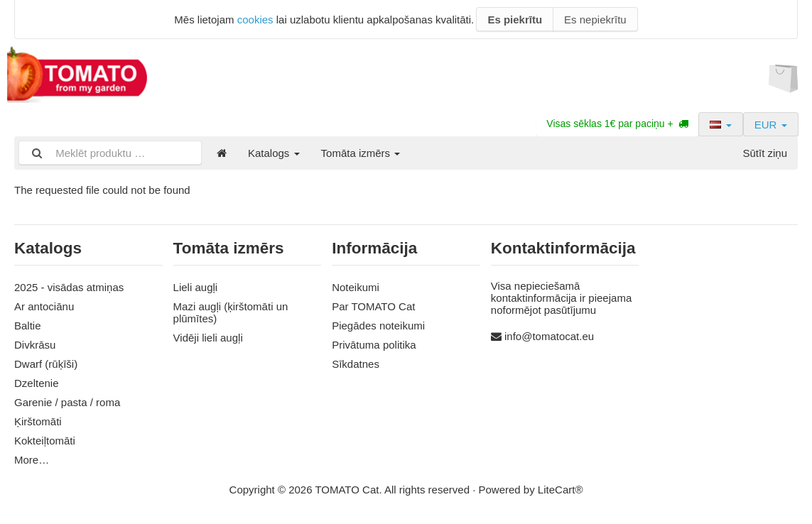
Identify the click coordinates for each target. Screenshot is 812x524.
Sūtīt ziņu (765, 153)
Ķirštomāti (38, 421)
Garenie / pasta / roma (67, 402)
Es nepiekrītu (595, 20)
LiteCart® (561, 490)
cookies (255, 20)
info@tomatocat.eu (549, 336)
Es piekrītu (515, 20)
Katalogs (274, 153)
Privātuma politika (374, 345)
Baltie (28, 326)
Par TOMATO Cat (373, 306)
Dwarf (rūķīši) (46, 364)
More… (32, 460)
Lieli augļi (196, 287)
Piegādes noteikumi (378, 326)
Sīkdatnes (356, 364)
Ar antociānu (44, 306)
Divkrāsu (35, 345)
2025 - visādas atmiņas (69, 287)
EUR (771, 125)
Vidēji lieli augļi (208, 338)
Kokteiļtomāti (45, 441)
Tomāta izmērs (361, 153)
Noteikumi (356, 287)
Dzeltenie (37, 383)
